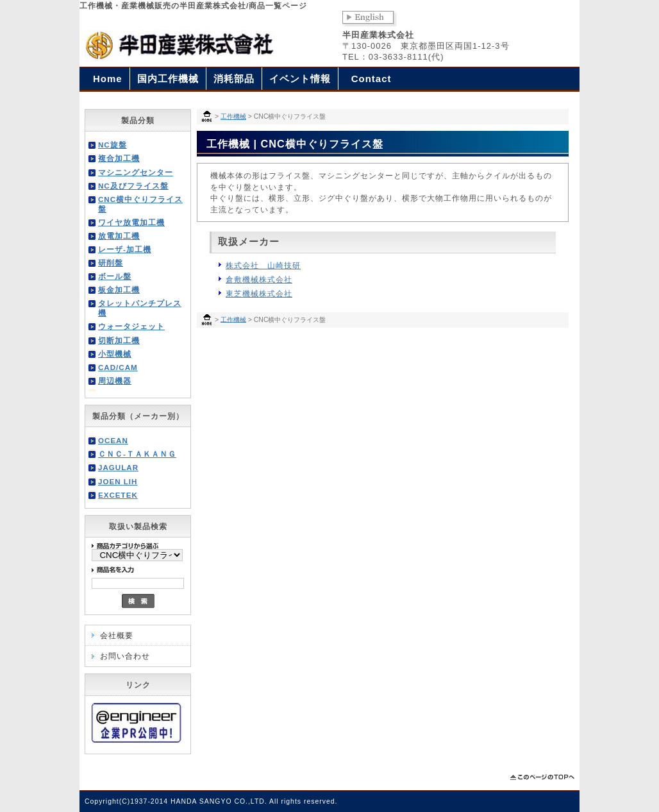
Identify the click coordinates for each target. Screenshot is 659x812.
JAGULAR (118, 467)
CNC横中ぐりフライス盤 (140, 204)
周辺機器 (115, 381)
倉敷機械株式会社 (259, 279)
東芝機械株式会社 (259, 293)
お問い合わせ (125, 656)
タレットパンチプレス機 (140, 308)
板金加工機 (119, 290)
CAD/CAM (118, 367)
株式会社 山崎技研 (263, 265)
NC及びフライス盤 (133, 186)
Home (108, 79)
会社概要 (117, 635)
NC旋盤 (113, 145)
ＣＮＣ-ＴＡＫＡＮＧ (137, 454)
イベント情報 (300, 79)
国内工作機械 (168, 79)
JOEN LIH (118, 481)
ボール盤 (115, 276)
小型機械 (115, 354)
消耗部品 (234, 79)
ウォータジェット (131, 326)
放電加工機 (119, 236)
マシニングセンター (136, 172)
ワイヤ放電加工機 (131, 222)
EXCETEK (118, 495)
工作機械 (233, 116)
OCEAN (113, 440)
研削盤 (111, 263)
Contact (371, 79)
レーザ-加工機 (125, 249)
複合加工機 (119, 158)
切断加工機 (119, 340)
